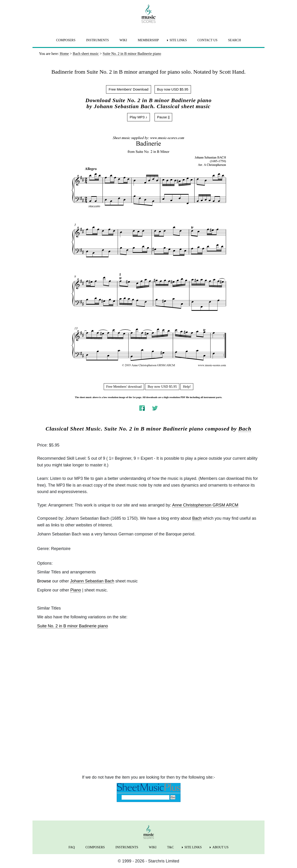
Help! (187, 387)
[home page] (148, 14)
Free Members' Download (128, 89)
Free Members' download (124, 387)
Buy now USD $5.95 (173, 89)
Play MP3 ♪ (139, 117)
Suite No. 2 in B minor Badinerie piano (73, 626)
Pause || (163, 117)
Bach (245, 429)
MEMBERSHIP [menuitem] (148, 40)
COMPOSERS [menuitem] (66, 40)
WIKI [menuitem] (123, 40)
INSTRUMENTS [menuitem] (97, 40)
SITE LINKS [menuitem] (178, 40)
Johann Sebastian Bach (92, 581)
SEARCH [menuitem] (234, 40)
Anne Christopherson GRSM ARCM (205, 505)
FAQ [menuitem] (72, 847)
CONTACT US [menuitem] (207, 40)
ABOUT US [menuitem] (220, 847)
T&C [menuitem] (170, 847)
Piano (76, 590)
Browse (44, 581)
